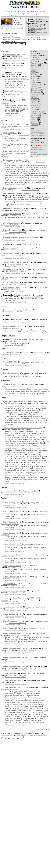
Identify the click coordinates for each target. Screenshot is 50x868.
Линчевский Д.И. (36, 147)
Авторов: (34, 140)
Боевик (34, 105)
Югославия (35, 98)
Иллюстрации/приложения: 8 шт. (15, 185)
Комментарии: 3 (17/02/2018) (14, 250)
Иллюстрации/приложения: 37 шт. (16, 302)
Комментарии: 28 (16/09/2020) (14, 289)
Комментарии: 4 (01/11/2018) (10, 354)
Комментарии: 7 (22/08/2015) (16, 546)
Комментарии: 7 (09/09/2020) (17, 284)
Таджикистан (36, 90)
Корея (33, 78)
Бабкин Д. (44, 33)
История (34, 115)
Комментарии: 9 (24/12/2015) (17, 586)
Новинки (30, 11)
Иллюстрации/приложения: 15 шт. (16, 625)
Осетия (34, 80)
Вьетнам (34, 65)
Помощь (43, 11)
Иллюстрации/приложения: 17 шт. (16, 726)
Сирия (33, 86)
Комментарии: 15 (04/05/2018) (23, 264)
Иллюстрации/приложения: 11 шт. (16, 234)
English (37, 11)
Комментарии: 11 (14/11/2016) (10, 557)
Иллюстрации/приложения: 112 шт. (16, 60)
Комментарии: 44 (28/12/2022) (14, 255)
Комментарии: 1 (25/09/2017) (31, 244)
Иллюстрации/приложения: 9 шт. (15, 551)
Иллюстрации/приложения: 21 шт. (16, 645)
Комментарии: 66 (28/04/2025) (20, 635)
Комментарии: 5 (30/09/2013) (27, 650)
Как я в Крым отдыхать (38, 134)
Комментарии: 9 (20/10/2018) (17, 271)
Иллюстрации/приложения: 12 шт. (16, 617)
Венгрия (34, 61)
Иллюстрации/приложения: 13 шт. (16, 573)
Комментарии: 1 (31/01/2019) (17, 593)
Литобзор (34, 117)
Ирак (33, 71)
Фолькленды (36, 92)
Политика (34, 125)
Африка (34, 57)
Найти (16, 11)
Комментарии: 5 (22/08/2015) (10, 689)
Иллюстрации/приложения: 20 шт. (16, 654)
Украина (34, 88)
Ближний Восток (37, 59)
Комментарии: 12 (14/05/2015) (18, 375)
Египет (34, 69)
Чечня (33, 96)
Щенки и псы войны (37, 132)
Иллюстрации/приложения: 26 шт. (16, 603)
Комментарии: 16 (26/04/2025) (10, 579)
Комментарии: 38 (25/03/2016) (10, 328)
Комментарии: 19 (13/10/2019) (18, 78)
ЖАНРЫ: (35, 51)
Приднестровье (37, 84)
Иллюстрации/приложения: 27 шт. (16, 677)
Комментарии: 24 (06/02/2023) (28, 668)
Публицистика (36, 113)
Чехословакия (36, 94)
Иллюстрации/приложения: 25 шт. (16, 610)
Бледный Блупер (36, 130)
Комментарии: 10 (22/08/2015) (38, 628)
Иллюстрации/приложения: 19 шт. (16, 684)
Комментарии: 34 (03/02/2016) (10, 405)
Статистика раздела (42, 729)
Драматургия (36, 111)
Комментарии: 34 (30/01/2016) (18, 675)
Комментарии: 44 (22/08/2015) (33, 297)
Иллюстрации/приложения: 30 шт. (16, 365)
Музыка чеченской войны (39, 154)
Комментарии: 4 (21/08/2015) (17, 232)
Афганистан (35, 55)
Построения (21, 13)
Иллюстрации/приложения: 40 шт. (16, 594)
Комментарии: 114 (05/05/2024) (18, 58)
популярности (28, 15)
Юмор (33, 119)
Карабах (34, 77)
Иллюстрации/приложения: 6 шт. (15, 483)
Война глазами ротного (12, 37)
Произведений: (36, 142)
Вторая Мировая (37, 63)
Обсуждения (23, 11)
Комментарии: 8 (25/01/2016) (17, 623)
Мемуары (34, 100)
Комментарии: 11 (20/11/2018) (20, 609)
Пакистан (34, 82)
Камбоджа (35, 75)
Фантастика (35, 104)
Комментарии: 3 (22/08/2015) (10, 524)
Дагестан (34, 67)
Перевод (34, 121)
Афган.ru (34, 152)
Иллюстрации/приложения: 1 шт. (15, 87)
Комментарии (5, 103)
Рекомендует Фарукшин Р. (39, 135)
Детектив (34, 107)
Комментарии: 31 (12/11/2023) (10, 321)
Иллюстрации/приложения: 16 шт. (16, 519)
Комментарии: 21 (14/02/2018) (19, 364)
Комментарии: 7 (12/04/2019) (10, 602)
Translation (35, 123)
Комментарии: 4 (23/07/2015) (30, 190)
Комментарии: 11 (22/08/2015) (24, 493)
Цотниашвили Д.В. (37, 149)
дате (35, 15)
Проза (33, 102)
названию (40, 15)
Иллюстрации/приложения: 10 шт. (16, 508)
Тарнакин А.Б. (31, 35)
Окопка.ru (29, 13)
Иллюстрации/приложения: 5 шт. (15, 117)
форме (20, 15)
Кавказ (33, 73)
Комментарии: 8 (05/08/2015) (21, 210)
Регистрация (8, 11)
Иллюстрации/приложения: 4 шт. (15, 587)
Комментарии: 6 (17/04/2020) (14, 312)
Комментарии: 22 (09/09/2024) (14, 386)
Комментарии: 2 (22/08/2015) (17, 341)
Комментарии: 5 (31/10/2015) (10, 225)
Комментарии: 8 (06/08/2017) (32, 195)
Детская (34, 109)
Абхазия (34, 53)
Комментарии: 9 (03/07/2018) (17, 216)
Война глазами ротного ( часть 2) (15, 39)
